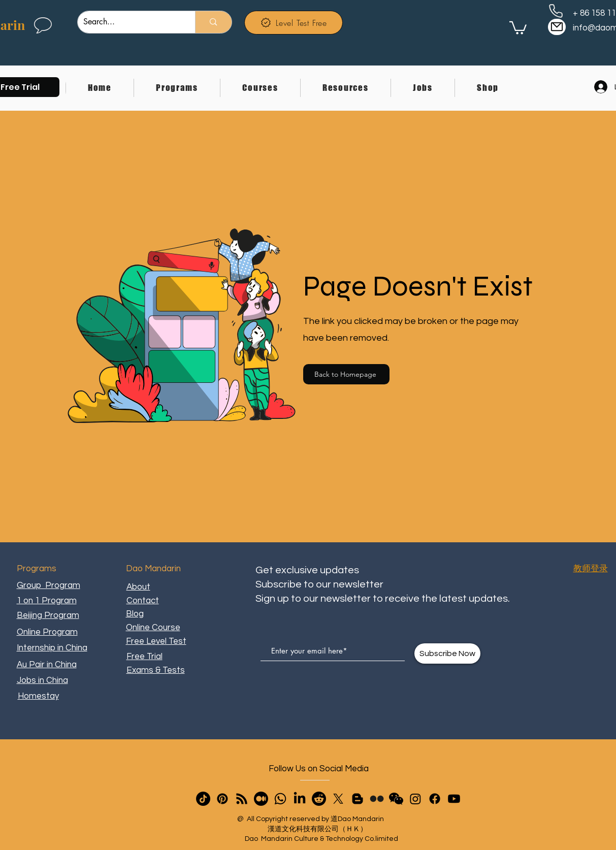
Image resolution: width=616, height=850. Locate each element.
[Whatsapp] (280, 799)
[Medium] (261, 799)
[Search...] (129, 22)
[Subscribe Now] (447, 653)
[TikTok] (203, 799)
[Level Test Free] (294, 23)
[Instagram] (415, 799)
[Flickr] (377, 799)
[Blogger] (358, 799)
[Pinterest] (222, 799)
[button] (177, 88)
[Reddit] (319, 799)
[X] (338, 799)
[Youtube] (454, 799)
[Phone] (556, 11)
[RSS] (242, 799)
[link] (518, 27)
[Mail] (557, 27)
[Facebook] (435, 799)
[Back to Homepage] (346, 374)
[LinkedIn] (300, 799)
